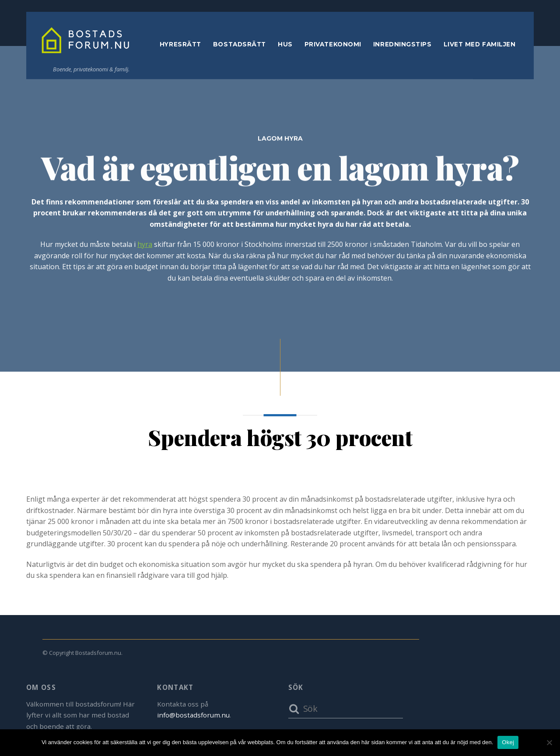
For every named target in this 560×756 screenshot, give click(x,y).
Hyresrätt (180, 46)
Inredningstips (402, 46)
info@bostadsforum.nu (193, 715)
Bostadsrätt (240, 46)
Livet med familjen (480, 46)
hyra (145, 246)
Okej (508, 742)
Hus (285, 46)
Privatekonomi (333, 46)
